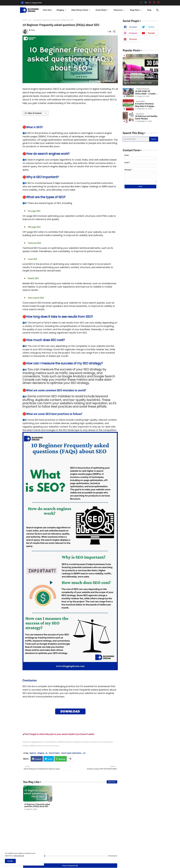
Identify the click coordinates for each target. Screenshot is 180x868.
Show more (112, 782)
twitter (151, 27)
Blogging (60, 10)
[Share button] (70, 759)
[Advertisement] (70, 834)
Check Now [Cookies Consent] (18, 856)
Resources (118, 10)
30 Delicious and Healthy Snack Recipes (146, 117)
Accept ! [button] (10, 861)
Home (25, 20)
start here (47, 10)
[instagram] (154, 2)
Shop (149, 10)
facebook (133, 27)
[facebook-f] (141, 2)
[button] (158, 10)
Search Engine (54, 753)
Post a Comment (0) (70, 866)
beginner (33, 753)
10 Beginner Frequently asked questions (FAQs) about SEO (37, 805)
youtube (151, 33)
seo (30, 20)
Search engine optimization (71, 753)
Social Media (101, 10)
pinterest (133, 39)
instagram (133, 33)
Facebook (38, 759)
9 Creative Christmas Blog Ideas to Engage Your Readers (144, 105)
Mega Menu (135, 10)
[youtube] (150, 2)
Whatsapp (62, 759)
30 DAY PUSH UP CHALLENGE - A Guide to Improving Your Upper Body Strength (146, 93)
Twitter (50, 759)
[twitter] (146, 2)
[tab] (47, 10)
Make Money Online (80, 10)
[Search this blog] (136, 139)
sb (46, 753)
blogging (41, 753)
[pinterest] (158, 2)
